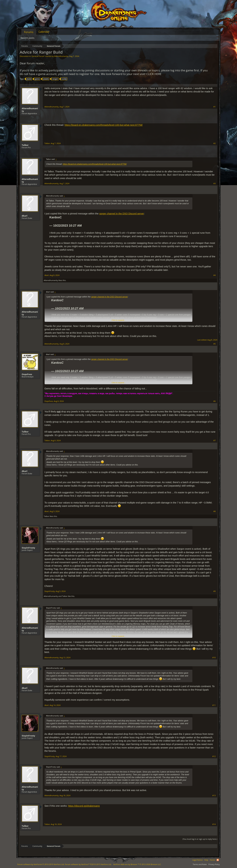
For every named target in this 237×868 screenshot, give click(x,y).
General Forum (38, 56)
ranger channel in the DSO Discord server (121, 214)
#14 (214, 824)
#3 (215, 183)
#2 (215, 143)
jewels (45, 79)
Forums (29, 32)
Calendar (44, 32)
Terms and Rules (200, 864)
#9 (215, 591)
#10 (214, 658)
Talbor (25, 145)
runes (64, 79)
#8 (215, 511)
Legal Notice (197, 860)
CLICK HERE (154, 74)
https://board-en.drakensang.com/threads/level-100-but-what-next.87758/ (104, 125)
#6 (215, 401)
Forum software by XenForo (41, 864)
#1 (215, 107)
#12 (214, 756)
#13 (214, 795)
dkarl (25, 216)
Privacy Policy (214, 864)
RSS (218, 860)
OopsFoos (27, 374)
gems (37, 79)
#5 (215, 344)
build (29, 79)
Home (212, 860)
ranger (55, 79)
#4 (215, 275)
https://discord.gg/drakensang (84, 806)
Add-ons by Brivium (137, 864)
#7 (215, 440)
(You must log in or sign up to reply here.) (200, 839)
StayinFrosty (28, 548)
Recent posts (27, 38)
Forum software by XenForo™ (88, 864)
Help (206, 860)
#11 (214, 705)
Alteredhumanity (61, 56)
